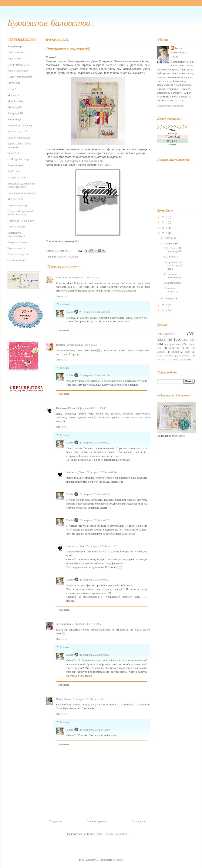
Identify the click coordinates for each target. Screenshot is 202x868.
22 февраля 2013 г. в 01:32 (95, 520)
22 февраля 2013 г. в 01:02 (95, 443)
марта (169, 238)
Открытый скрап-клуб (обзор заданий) (20, 213)
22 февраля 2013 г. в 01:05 (95, 655)
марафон (173, 360)
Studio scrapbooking (19, 138)
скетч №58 (104, 165)
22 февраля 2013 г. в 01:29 (95, 494)
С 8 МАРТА (171, 257)
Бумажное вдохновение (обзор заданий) (21, 185)
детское (161, 352)
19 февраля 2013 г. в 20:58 (84, 277)
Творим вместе (16, 248)
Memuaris (13, 95)
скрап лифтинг (166, 356)
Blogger (118, 860)
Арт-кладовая (15, 165)
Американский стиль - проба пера (174, 265)
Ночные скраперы (18, 205)
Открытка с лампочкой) (173, 276)
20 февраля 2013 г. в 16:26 (82, 345)
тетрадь (184, 360)
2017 (165, 217)
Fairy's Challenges (18, 71)
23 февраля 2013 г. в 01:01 (95, 580)
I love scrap (14, 83)
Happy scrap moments (20, 77)
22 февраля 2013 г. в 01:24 (102, 472)
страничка (185, 356)
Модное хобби (16, 199)
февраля (170, 243)
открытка (72, 257)
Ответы (65, 304)
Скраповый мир (17, 260)
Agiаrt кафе (14, 58)
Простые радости (18, 254)
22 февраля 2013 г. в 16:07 (102, 546)
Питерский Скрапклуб (21, 221)
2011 (165, 310)
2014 (165, 228)
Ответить (61, 296)
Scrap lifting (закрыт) (20, 125)
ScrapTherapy (15, 46)
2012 (165, 305)
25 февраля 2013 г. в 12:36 (88, 699)
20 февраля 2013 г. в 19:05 (91, 408)
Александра (63, 624)
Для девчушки (173, 283)
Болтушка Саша (17, 177)
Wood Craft (14, 153)
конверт (175, 352)
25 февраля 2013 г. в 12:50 (95, 730)
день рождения (173, 344)
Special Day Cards (18, 131)
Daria (70, 312)
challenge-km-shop (18, 159)
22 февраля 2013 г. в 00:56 (95, 312)
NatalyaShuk (64, 699)
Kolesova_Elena (65, 408)
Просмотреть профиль (171, 106)
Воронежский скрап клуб (22, 193)
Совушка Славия (17, 242)
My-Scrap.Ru (15, 107)
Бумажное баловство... (50, 24)
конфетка (174, 348)
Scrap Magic (14, 119)
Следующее (56, 821)
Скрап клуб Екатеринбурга (16, 234)
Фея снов (62, 277)
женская (161, 360)
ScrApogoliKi (15, 113)
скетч (187, 352)
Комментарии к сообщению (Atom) (108, 834)
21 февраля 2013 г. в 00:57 (87, 624)
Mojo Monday (15, 101)
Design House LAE (18, 65)
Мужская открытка (171, 290)
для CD (189, 340)
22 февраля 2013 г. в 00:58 (95, 375)
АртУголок (14, 171)
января (169, 298)
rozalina (61, 345)
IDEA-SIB (13, 89)
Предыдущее (139, 821)
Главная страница (97, 821)
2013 (165, 233)
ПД (188, 348)
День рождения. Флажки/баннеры (82, 161)
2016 (165, 222)
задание (61, 257)
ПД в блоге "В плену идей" (173, 250)
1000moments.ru (17, 52)
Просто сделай (16, 227)
